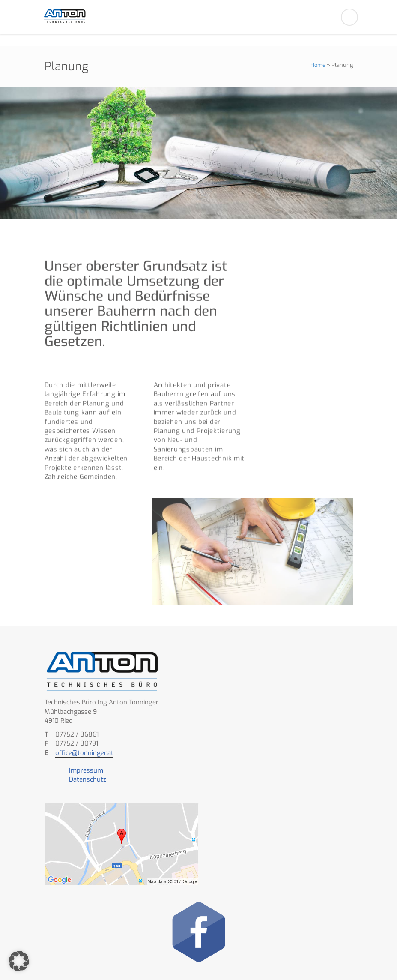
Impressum (86, 770)
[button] (19, 961)
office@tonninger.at (84, 753)
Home (318, 65)
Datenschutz (88, 779)
